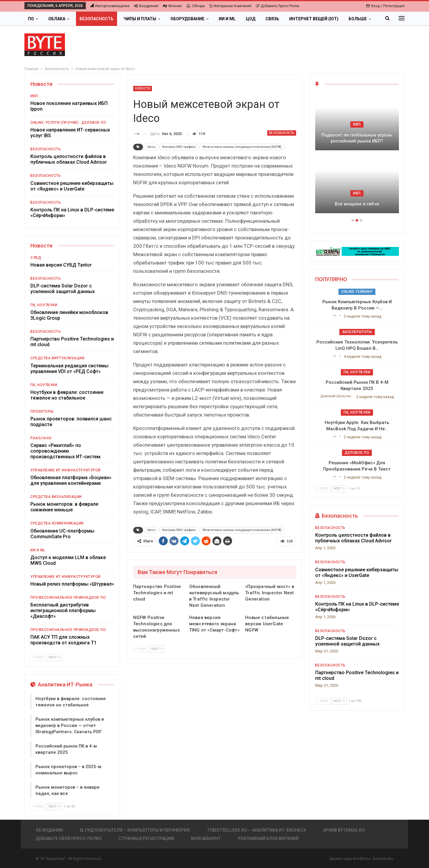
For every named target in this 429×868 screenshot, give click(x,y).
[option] (357, 156)
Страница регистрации (146, 838)
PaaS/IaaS (41, 438)
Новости (143, 88)
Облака (57, 19)
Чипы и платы (140, 19)
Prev (141, 649)
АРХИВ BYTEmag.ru (344, 830)
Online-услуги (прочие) (55, 123)
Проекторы (42, 411)
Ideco (151, 147)
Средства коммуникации (57, 523)
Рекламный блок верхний (268, 838)
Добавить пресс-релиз (278, 6)
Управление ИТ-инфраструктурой (66, 470)
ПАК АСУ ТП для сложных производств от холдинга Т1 (63, 640)
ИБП (34, 96)
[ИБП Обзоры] (357, 251)
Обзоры (196, 6)
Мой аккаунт (206, 838)
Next (157, 649)
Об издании (49, 830)
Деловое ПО (94, 123)
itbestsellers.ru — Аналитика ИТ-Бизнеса (257, 830)
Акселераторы (357, 332)
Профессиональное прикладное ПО (68, 598)
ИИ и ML (227, 19)
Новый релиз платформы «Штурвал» (72, 584)
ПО (31, 19)
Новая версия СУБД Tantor (61, 265)
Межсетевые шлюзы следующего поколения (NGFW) (242, 147)
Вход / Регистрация (385, 6)
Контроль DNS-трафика (179, 147)
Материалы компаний (230, 6)
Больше (358, 19)
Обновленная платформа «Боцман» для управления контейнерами (71, 480)
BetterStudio (383, 859)
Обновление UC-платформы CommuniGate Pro (62, 534)
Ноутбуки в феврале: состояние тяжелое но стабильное (67, 395)
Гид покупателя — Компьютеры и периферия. (135, 830)
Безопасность (97, 19)
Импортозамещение (110, 6)
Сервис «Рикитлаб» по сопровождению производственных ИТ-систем (65, 451)
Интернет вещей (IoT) (314, 19)
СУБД (36, 258)
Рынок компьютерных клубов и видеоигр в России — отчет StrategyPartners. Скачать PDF (70, 725)
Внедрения (146, 6)
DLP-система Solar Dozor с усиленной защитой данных (63, 289)
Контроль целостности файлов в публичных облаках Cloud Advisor (69, 159)
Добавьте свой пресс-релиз (69, 838)
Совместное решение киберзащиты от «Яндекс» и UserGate (72, 186)
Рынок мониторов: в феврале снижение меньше (64, 507)
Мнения (172, 6)
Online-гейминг (357, 292)
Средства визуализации (56, 497)
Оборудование (187, 19)
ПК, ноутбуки (44, 305)
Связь (272, 19)
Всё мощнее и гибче (357, 204)
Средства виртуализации (57, 358)
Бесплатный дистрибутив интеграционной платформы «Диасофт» (63, 611)
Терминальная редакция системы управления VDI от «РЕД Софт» (69, 369)
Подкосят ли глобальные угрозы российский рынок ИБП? (357, 138)
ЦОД (251, 19)
